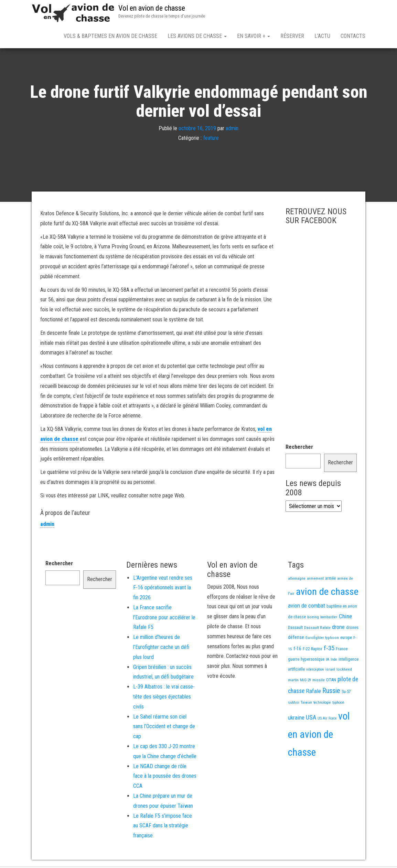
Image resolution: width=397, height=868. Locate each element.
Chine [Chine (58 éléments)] (345, 618)
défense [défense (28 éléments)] (296, 639)
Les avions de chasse (197, 36)
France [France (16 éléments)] (342, 650)
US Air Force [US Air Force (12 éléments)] (327, 720)
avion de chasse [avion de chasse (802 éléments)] (327, 593)
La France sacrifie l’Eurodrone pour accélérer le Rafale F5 (164, 619)
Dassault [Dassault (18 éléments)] (295, 629)
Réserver (292, 36)
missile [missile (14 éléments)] (319, 681)
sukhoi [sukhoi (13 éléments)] (294, 704)
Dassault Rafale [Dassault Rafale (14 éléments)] (317, 629)
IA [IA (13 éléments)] (328, 661)
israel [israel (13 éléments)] (330, 671)
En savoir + (254, 36)
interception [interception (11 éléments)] (315, 671)
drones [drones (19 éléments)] (352, 629)
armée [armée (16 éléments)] (330, 580)
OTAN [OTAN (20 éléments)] (331, 681)
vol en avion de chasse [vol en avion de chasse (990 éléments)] (319, 736)
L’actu (322, 36)
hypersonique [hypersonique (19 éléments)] (313, 660)
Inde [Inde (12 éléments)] (334, 661)
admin (232, 130)
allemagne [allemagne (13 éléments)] (297, 580)
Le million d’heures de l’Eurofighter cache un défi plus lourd (161, 648)
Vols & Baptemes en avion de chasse (110, 36)
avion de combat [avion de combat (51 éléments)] (307, 607)
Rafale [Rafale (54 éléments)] (313, 692)
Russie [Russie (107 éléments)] (331, 692)
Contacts (353, 36)
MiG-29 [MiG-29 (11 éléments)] (305, 681)
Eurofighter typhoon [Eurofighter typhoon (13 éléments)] (322, 639)
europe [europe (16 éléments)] (346, 639)
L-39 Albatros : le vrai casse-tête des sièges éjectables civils (164, 698)
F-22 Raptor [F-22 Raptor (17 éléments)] (313, 650)
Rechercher (299, 448)
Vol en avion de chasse (152, 8)
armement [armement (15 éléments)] (315, 580)
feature (211, 140)
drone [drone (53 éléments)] (338, 628)
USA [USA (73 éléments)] (311, 719)
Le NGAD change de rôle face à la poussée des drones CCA (165, 778)
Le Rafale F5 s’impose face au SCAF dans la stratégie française (163, 827)
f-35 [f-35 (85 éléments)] (329, 649)
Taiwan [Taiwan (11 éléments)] (306, 704)
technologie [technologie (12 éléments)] (322, 704)
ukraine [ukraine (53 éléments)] (296, 719)
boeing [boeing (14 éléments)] (313, 618)
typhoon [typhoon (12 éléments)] (338, 704)
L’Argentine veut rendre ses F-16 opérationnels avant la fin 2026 (163, 589)
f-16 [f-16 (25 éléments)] (297, 650)
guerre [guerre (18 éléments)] (294, 660)
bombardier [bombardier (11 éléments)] (329, 618)
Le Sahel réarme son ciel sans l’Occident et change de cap (164, 728)
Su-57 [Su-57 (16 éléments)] (346, 693)
